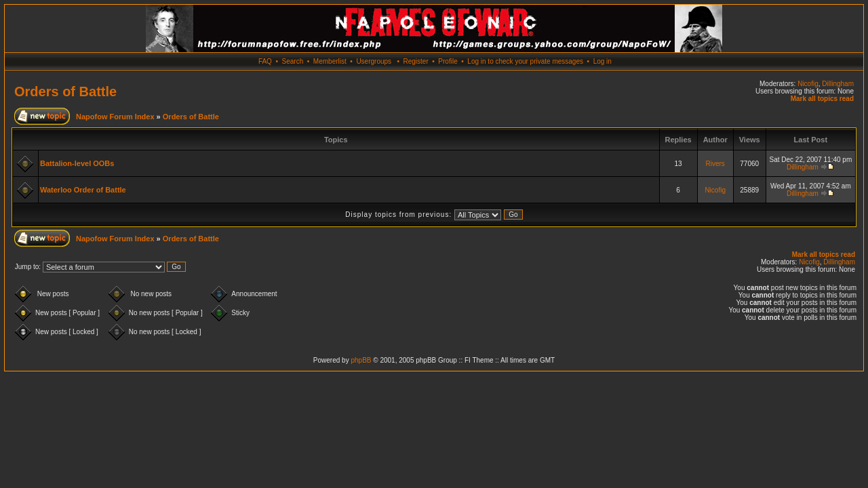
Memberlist (330, 61)
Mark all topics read (822, 99)
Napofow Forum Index (115, 117)
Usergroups (374, 61)
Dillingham (838, 84)
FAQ (265, 61)
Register (415, 61)
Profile (448, 61)
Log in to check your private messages (525, 61)
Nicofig (808, 84)
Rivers (715, 164)
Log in (603, 61)
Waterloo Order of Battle (83, 190)
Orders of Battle (65, 91)
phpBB (361, 360)
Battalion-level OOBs (77, 163)
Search (293, 61)
